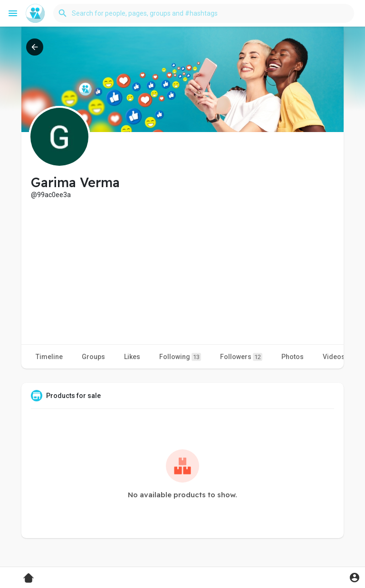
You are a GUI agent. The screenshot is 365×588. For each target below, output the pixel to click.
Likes (132, 357)
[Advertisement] (182, 271)
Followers (241, 357)
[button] (204, 13)
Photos (293, 357)
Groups (93, 357)
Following (180, 357)
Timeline (49, 357)
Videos (334, 357)
